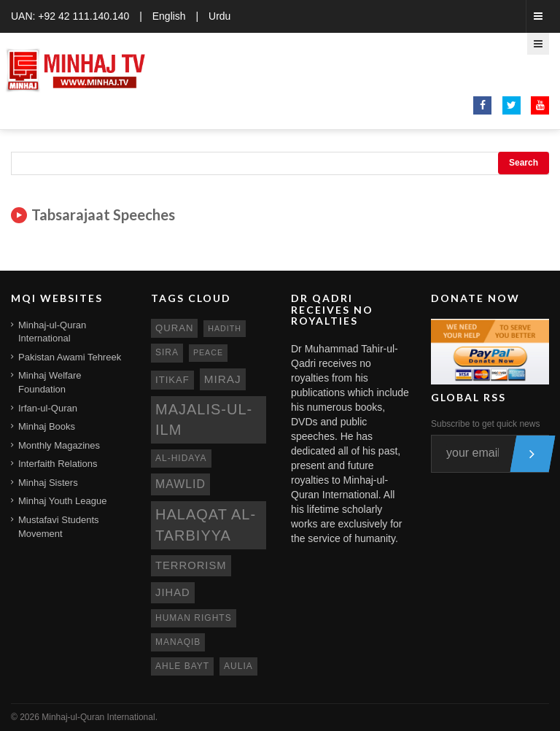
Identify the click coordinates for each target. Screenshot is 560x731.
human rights (194, 618)
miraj (223, 379)
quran (174, 328)
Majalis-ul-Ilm (204, 420)
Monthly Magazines (59, 445)
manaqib (178, 642)
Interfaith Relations (58, 464)
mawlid (180, 484)
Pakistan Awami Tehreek (70, 357)
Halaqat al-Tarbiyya (206, 525)
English (169, 16)
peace (208, 352)
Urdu (219, 16)
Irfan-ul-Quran (48, 408)
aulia (238, 666)
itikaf (172, 380)
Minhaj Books (47, 426)
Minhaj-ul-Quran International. (100, 717)
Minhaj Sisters (48, 483)
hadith (225, 328)
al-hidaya (181, 458)
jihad (173, 592)
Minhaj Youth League (62, 501)
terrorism (191, 565)
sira (167, 352)
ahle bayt (182, 666)
